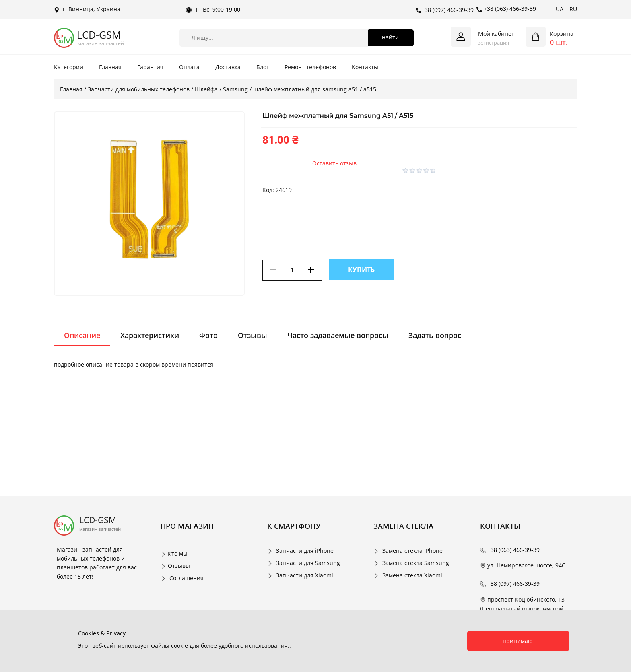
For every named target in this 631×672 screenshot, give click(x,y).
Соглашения (187, 578)
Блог (263, 67)
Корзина (562, 34)
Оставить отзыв (334, 163)
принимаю (518, 641)
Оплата (189, 67)
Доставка (228, 67)
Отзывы (179, 566)
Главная (110, 67)
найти (390, 37)
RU (573, 9)
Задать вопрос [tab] (435, 335)
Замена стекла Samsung (416, 563)
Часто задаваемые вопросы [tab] (338, 335)
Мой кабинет (496, 34)
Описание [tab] (82, 335)
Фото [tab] (208, 335)
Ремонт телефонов (310, 67)
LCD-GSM (99, 35)
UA (560, 9)
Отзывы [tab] (253, 335)
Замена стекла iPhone (412, 551)
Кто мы (178, 553)
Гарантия (150, 67)
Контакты (365, 67)
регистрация (493, 43)
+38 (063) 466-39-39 (506, 9)
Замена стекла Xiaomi (412, 575)
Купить (361, 270)
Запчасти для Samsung (308, 563)
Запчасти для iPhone (305, 551)
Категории (69, 67)
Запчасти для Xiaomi (305, 575)
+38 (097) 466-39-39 (445, 10)
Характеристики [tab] (150, 335)
